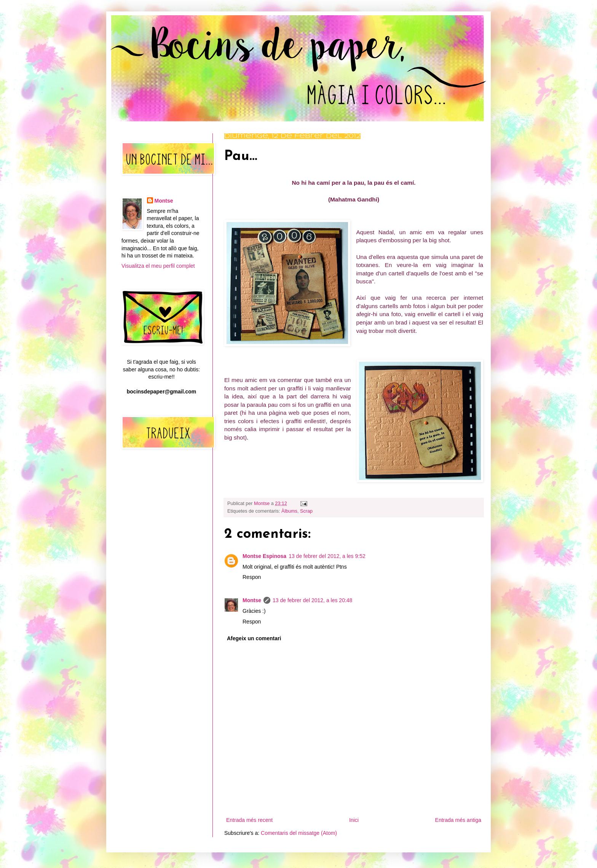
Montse (252, 600)
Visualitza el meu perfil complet (158, 266)
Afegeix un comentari (254, 638)
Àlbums (289, 511)
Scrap (306, 511)
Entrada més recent (249, 820)
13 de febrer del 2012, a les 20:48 (312, 600)
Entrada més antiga (458, 820)
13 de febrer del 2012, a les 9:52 (327, 556)
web (294, 413)
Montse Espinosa (264, 556)
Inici (354, 820)
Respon (252, 577)
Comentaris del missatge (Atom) (299, 833)
